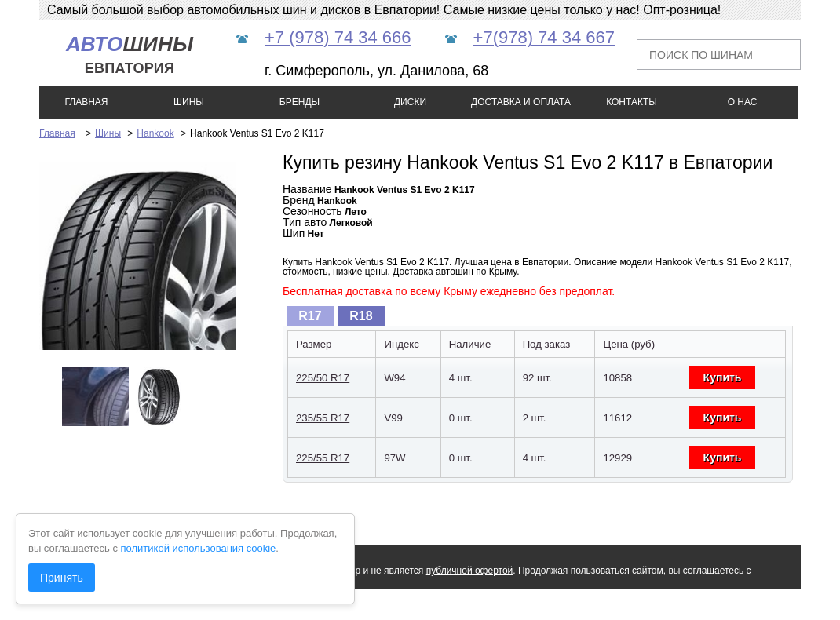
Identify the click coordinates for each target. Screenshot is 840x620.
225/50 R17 (323, 378)
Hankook (155, 133)
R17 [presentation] (310, 316)
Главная (57, 133)
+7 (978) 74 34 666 (338, 37)
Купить (723, 377)
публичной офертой (470, 571)
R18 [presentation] (361, 316)
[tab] (310, 316)
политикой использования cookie (199, 548)
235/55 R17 (323, 418)
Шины (108, 133)
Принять (62, 578)
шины (130, 55)
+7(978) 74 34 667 (544, 37)
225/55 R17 (323, 458)
